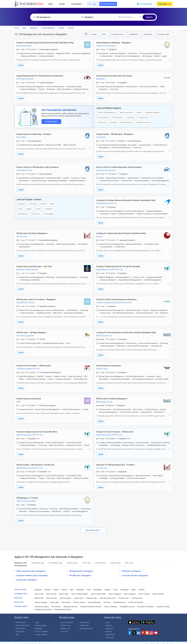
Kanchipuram (23, 213)
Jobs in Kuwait (51, 591)
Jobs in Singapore (115, 591)
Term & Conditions (42, 629)
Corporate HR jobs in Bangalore (135, 573)
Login (93, 4)
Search (149, 17)
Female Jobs (65, 626)
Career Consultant (111, 604)
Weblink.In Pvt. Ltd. (38, 641)
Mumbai (48, 587)
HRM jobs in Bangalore (131, 568)
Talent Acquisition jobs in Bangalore (31, 568)
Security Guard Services (43, 607)
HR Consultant (118, 117)
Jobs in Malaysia (130, 591)
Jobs (52, 4)
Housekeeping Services (63, 607)
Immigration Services (127, 604)
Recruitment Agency (42, 604)
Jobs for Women (65, 595)
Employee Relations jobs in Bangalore (32, 573)
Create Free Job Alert (136, 599)
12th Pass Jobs (124, 595)
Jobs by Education (94, 599)
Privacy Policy (151, 641)
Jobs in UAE (39, 591)
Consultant (78, 4)
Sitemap (109, 629)
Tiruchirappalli (48, 213)
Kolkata (56, 587)
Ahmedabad (97, 587)
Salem (52, 203)
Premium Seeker (41, 623)
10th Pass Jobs (137, 595)
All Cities (142, 587)
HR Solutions (56, 604)
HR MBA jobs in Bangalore (80, 573)
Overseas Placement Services (91, 604)
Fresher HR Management (107, 112)
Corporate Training (163, 604)
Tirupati (38, 208)
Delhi (72, 587)
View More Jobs (92, 527)
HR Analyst (131, 117)
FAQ (17, 632)
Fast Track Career (23, 623)
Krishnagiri (33, 203)
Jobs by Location (79, 599)
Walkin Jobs (84, 623)
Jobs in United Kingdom (80, 591)
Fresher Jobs (79, 595)
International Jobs (119, 599)
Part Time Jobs (52, 595)
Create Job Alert (41, 632)
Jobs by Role (66, 599)
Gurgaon (108, 587)
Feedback (39, 626)
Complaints (20, 629)
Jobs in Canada (144, 591)
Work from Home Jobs (107, 595)
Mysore (43, 203)
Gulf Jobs (107, 599)
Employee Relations (152, 112)
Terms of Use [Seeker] (165, 641)
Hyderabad (80, 587)
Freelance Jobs (91, 595)
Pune (88, 587)
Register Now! (51, 121)
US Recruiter (102, 122)
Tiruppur (29, 208)
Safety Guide (110, 632)
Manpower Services (70, 604)
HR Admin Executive (144, 122)
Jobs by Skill (54, 599)
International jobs (86, 626)
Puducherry (35, 213)
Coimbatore (49, 208)
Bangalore (22, 203)
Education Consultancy (146, 604)
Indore (133, 587)
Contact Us (110, 626)
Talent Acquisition (126, 112)
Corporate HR (143, 117)
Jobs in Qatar (64, 591)
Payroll (139, 112)
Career (63, 4)
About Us (109, 623)
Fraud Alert (110, 635)
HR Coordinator (103, 117)
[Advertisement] (93, 538)
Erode (20, 208)
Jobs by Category (41, 599)
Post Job (165, 4)
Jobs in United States (98, 591)
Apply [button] (21, 65)
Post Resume (108, 4)
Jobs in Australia (158, 591)
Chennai (64, 587)
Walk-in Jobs (39, 595)
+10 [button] (38, 436)
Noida (115, 587)
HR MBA (113, 122)
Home (108, 620)
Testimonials (21, 626)
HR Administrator (126, 122)
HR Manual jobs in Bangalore (81, 568)
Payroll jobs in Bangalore (27, 577)
